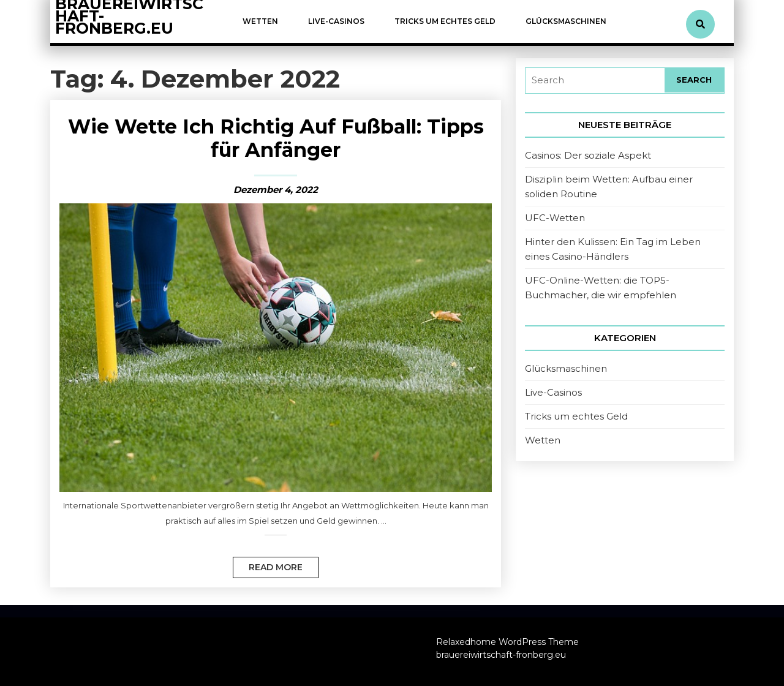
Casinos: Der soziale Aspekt (588, 155)
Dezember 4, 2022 (276, 190)
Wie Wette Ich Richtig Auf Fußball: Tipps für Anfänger (276, 138)
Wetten (260, 21)
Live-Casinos (336, 21)
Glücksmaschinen (566, 21)
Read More (268, 565)
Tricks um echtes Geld (445, 21)
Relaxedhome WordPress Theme (507, 642)
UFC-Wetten (555, 218)
